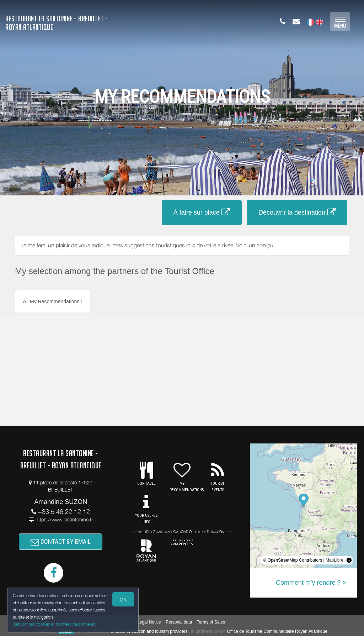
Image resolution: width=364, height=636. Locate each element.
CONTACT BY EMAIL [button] (61, 542)
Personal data (179, 622)
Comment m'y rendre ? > (311, 583)
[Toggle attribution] (349, 560)
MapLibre (334, 560)
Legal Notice (149, 622)
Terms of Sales (211, 622)
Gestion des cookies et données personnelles (54, 624)
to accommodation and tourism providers (149, 631)
